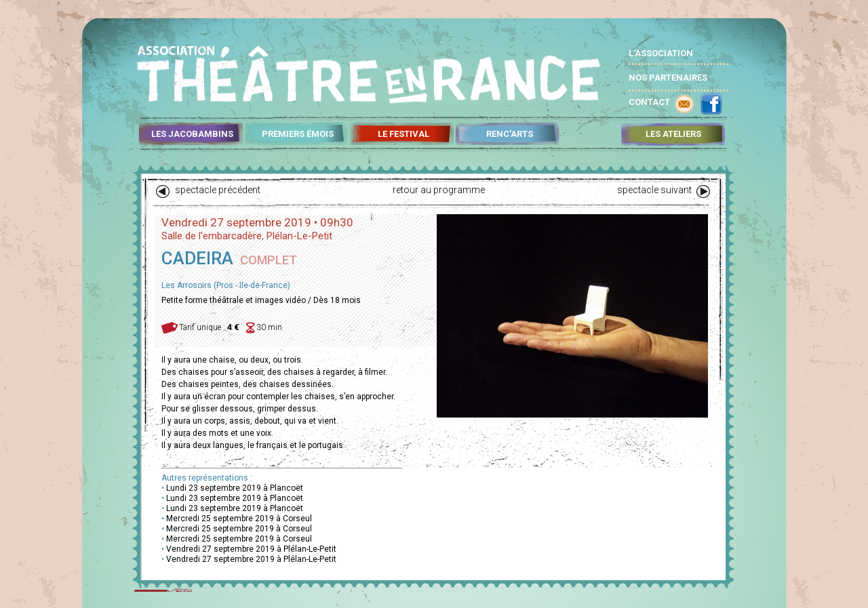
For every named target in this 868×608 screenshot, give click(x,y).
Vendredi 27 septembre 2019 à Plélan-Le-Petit (251, 549)
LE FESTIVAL (403, 134)
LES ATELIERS (673, 134)
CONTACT (649, 102)
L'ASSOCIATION (661, 53)
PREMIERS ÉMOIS (298, 134)
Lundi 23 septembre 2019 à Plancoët (235, 488)
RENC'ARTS (510, 134)
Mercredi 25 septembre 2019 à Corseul (239, 519)
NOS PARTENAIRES (668, 78)
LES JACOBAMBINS (192, 134)
